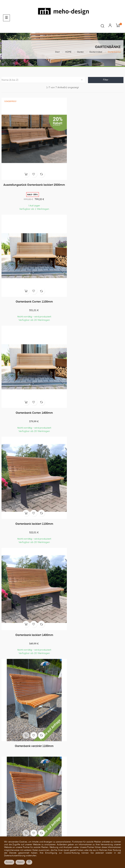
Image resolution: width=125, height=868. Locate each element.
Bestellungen (62, 733)
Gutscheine (62, 752)
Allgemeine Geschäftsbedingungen (62, 783)
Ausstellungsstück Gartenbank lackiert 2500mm (31, 179)
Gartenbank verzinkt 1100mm (94, 391)
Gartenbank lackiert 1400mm (31, 391)
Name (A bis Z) (43, 80)
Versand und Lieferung (62, 796)
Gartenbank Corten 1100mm (94, 178)
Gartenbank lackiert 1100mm (94, 287)
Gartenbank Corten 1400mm (31, 287)
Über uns (62, 776)
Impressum (62, 802)
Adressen (62, 746)
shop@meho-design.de (62, 702)
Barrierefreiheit (62, 809)
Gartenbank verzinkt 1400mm (31, 494)
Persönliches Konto (62, 726)
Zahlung (62, 789)
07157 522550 (63, 691)
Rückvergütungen (62, 739)
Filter (106, 80)
